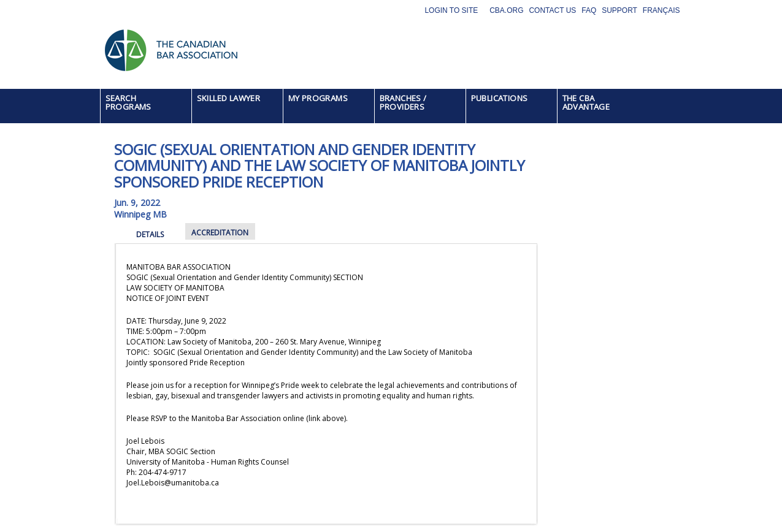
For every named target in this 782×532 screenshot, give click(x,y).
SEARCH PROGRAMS (128, 102)
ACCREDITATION (220, 233)
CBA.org (506, 10)
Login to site (451, 10)
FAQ (589, 10)
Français (661, 10)
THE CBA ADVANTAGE (586, 102)
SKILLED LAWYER (229, 98)
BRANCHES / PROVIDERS (403, 102)
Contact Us (552, 10)
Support (619, 10)
